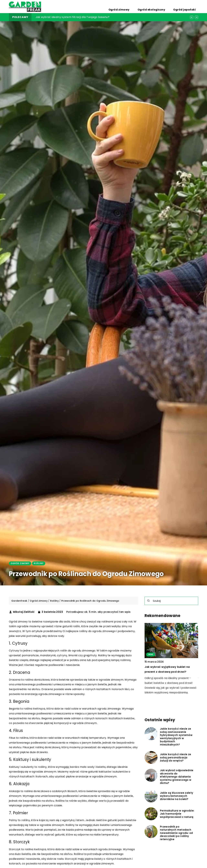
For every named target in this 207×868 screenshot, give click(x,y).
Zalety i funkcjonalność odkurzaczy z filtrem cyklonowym (73, 17)
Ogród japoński (188, 6)
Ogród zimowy (139, 6)
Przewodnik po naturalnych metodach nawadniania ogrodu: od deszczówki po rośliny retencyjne (176, 833)
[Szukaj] (148, 601)
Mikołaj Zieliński (24, 612)
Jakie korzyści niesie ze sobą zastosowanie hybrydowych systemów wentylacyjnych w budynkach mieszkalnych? (176, 737)
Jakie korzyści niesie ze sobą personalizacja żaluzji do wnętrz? (175, 758)
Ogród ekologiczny (163, 6)
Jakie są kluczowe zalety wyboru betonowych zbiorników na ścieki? (177, 796)
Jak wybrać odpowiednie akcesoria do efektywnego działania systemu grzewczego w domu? (177, 777)
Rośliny (39, 563)
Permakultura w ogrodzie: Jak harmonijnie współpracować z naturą (177, 814)
